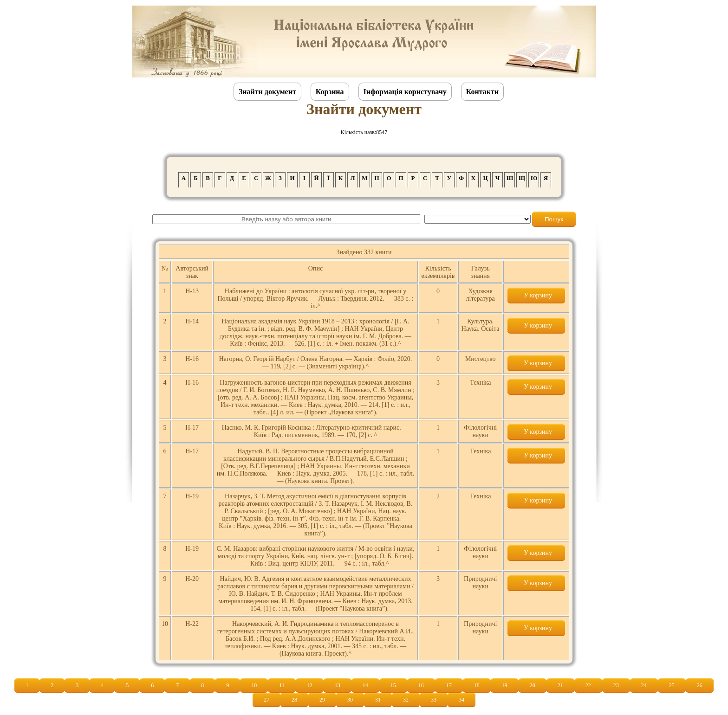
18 (477, 685)
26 (700, 685)
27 (266, 700)
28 (294, 700)
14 (365, 685)
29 (322, 700)
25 (672, 685)
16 (421, 685)
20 (533, 685)
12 (310, 685)
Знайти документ (267, 92)
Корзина (330, 92)
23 (616, 685)
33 (434, 700)
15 (393, 685)
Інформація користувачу (405, 92)
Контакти (482, 92)
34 (461, 700)
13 (338, 685)
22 (588, 685)
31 (378, 700)
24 (644, 685)
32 (406, 700)
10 (254, 685)
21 (560, 685)
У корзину (536, 295)
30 (350, 700)
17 (449, 685)
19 (505, 685)
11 (282, 685)
